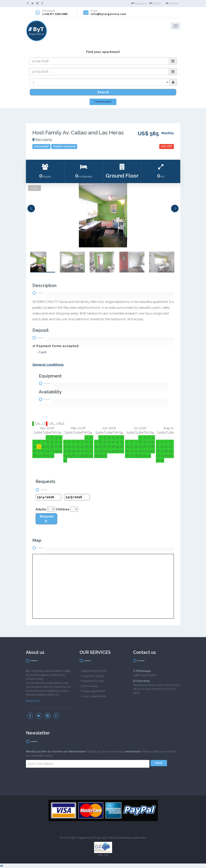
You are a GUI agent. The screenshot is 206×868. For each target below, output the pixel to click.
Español (172, 3)
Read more (33, 701)
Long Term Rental (92, 676)
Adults (41, 509)
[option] (103, 215)
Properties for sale (92, 681)
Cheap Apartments (93, 691)
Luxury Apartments (93, 696)
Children (63, 509)
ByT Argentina (80, 838)
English (155, 3)
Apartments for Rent (94, 671)
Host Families (89, 686)
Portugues (139, 3)
